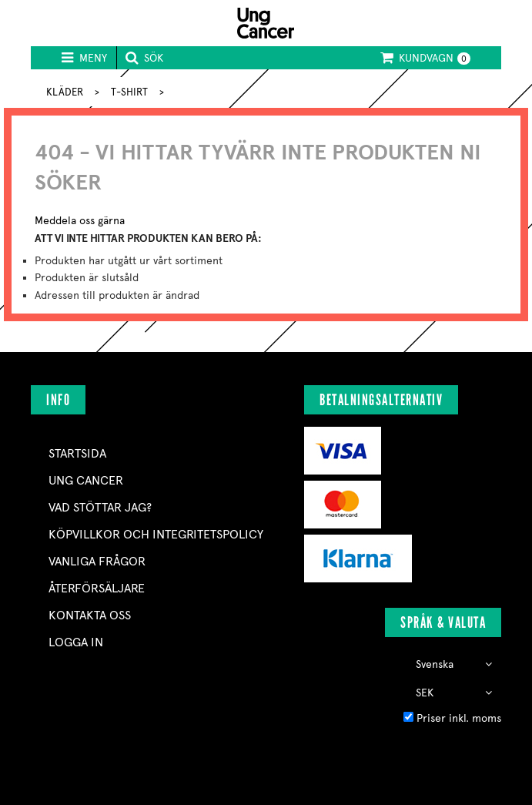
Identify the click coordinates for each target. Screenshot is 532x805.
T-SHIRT (129, 92)
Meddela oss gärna (80, 221)
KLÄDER (65, 92)
